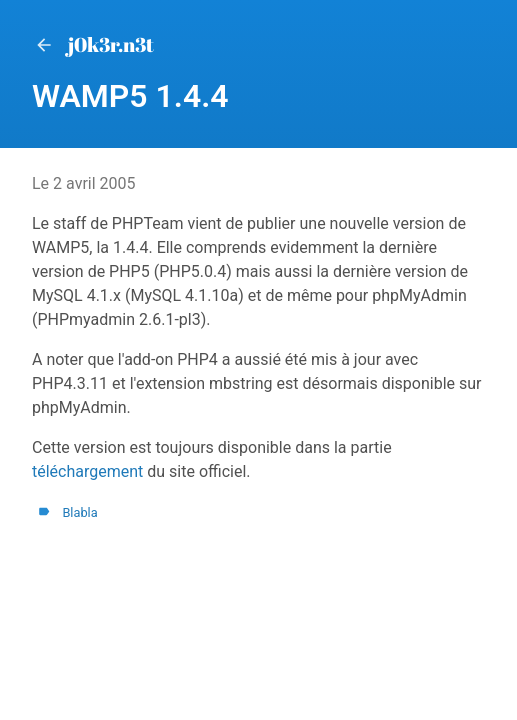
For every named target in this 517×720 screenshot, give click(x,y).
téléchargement (87, 471)
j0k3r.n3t (93, 44)
